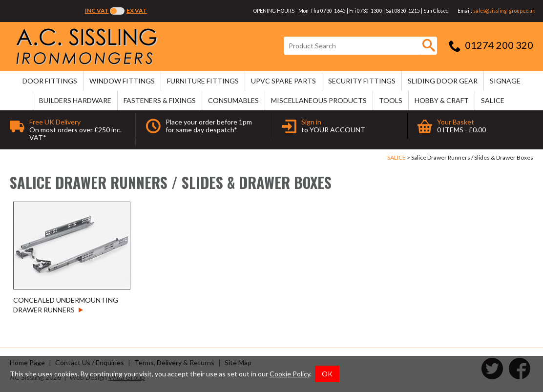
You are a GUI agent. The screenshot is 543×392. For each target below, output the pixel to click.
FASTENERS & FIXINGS (160, 100)
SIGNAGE (505, 81)
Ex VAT (137, 10)
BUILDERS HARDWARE (75, 100)
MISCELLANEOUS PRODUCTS (319, 100)
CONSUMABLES (233, 100)
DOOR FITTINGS (50, 81)
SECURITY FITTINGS (362, 81)
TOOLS (391, 100)
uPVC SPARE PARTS (283, 81)
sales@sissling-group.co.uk (504, 11)
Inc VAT (97, 10)
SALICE (493, 100)
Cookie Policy (290, 374)
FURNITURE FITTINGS (203, 81)
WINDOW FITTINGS (122, 81)
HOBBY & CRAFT (442, 100)
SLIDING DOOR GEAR (443, 81)
